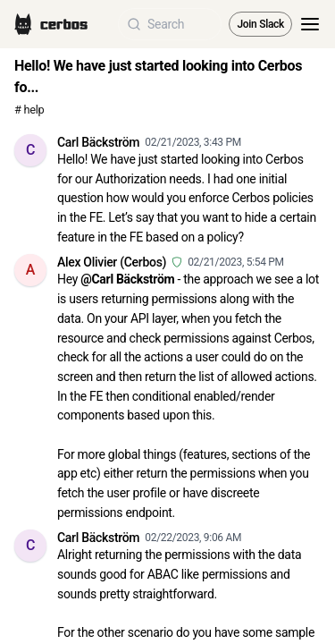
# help (29, 110)
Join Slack (260, 24)
